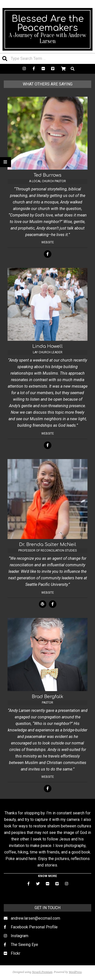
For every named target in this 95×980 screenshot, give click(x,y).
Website (48, 242)
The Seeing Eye (24, 945)
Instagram (20, 936)
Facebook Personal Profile (34, 927)
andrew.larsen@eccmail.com (35, 918)
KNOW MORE (47, 876)
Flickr (16, 953)
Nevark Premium (42, 972)
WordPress (75, 972)
